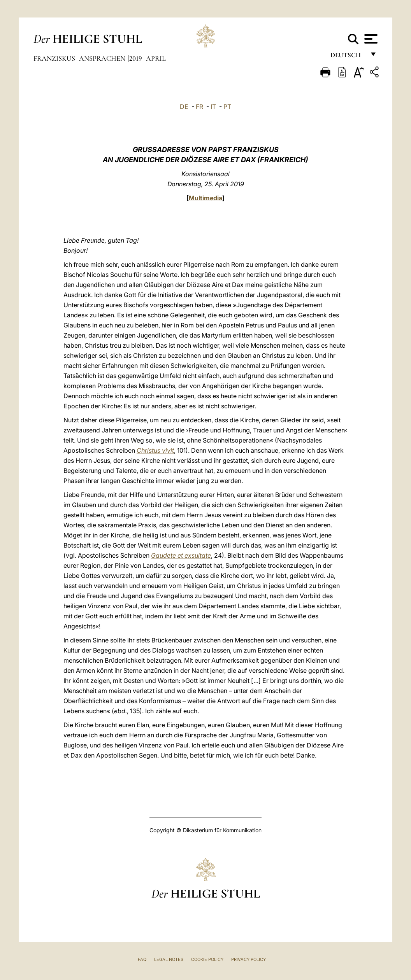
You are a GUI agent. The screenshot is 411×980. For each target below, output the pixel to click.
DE (184, 107)
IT (213, 107)
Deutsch (348, 57)
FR (199, 107)
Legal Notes (169, 959)
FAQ (142, 959)
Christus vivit (155, 450)
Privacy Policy (249, 959)
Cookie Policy (207, 959)
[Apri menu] (370, 39)
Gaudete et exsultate (181, 555)
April (156, 58)
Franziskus (55, 58)
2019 (136, 58)
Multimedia (205, 198)
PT (227, 107)
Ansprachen (103, 58)
